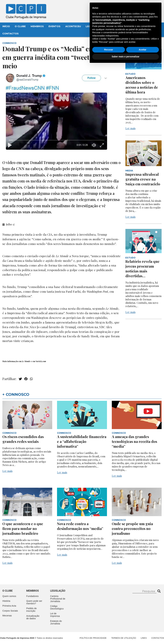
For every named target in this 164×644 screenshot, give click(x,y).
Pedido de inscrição (31, 610)
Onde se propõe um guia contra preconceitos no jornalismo (132, 529)
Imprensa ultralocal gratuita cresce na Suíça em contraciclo (143, 179)
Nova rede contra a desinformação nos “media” (80, 526)
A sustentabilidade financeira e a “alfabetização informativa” (82, 441)
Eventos (54, 26)
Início (6, 26)
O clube (8, 591)
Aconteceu (73, 26)
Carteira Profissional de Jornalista (58, 599)
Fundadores (32, 596)
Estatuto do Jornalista (56, 622)
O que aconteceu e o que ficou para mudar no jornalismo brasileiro (23, 529)
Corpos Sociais (10, 611)
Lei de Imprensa (55, 615)
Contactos (10, 34)
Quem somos (9, 596)
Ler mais (130, 128)
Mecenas (113, 26)
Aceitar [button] (142, 628)
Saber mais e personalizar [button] (126, 635)
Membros (37, 26)
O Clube (20, 26)
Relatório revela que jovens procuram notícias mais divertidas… (142, 269)
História (6, 601)
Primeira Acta (9, 606)
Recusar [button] (109, 628)
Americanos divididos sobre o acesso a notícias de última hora (142, 85)
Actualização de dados (33, 617)
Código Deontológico (57, 607)
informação (13, 361)
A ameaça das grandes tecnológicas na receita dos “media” (134, 441)
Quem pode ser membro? (34, 602)
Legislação (94, 26)
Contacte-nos (150, 6)
